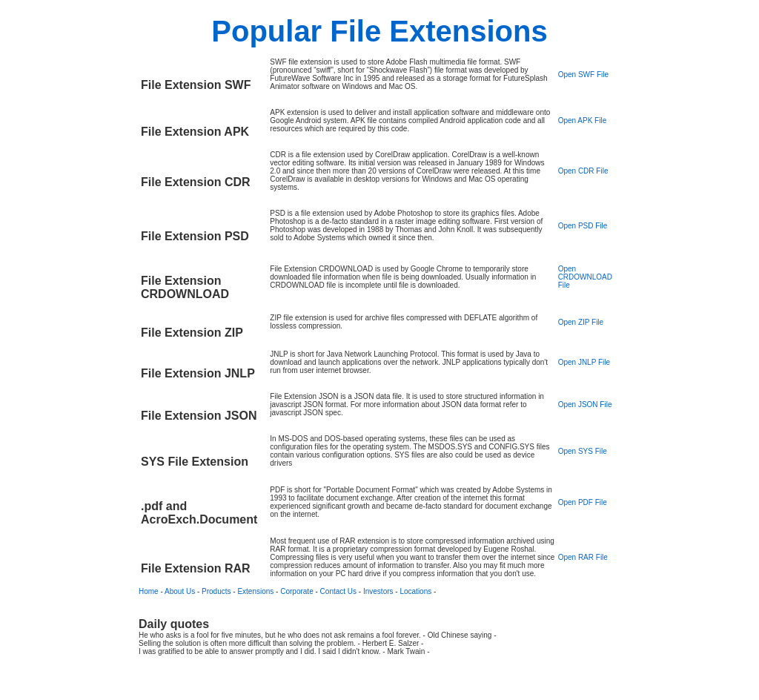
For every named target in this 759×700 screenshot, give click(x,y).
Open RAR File (583, 557)
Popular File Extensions (379, 31)
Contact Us (338, 591)
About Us (180, 591)
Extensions (255, 591)
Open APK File (583, 120)
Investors (378, 591)
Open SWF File (583, 75)
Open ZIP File (581, 322)
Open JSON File (585, 405)
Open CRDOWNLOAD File (585, 277)
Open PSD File (583, 226)
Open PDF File (583, 502)
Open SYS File (583, 451)
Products (216, 591)
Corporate (296, 591)
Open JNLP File (584, 362)
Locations (415, 591)
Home (149, 591)
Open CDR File (583, 171)
